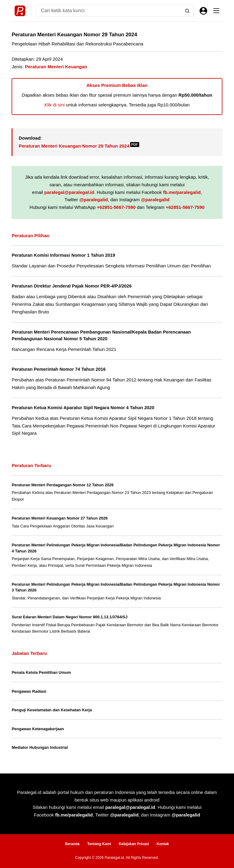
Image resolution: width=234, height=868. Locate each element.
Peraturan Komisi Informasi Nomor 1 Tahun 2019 (63, 255)
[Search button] (187, 11)
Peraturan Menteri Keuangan (56, 67)
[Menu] (216, 11)
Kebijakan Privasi (134, 844)
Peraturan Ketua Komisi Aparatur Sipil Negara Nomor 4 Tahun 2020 (83, 408)
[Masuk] (203, 11)
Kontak (163, 844)
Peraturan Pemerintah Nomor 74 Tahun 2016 (58, 369)
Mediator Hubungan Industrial (40, 747)
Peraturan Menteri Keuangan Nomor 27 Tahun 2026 (60, 518)
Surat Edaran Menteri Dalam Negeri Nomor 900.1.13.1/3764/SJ (69, 617)
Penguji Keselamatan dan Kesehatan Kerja (52, 710)
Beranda (72, 844)
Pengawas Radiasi (29, 691)
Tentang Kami (99, 844)
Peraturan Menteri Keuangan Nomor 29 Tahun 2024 (79, 146)
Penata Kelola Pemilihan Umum (41, 672)
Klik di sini (55, 105)
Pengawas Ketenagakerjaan (38, 729)
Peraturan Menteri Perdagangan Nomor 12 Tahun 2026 (62, 485)
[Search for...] (108, 11)
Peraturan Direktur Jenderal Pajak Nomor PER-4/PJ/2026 (71, 286)
